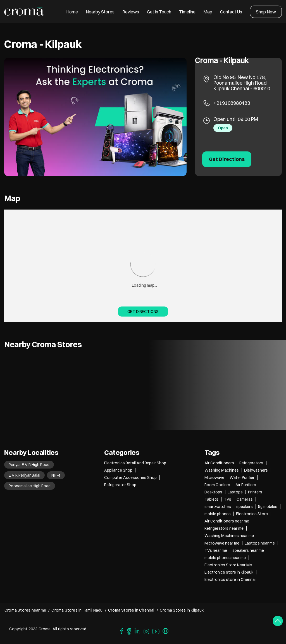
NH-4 (56, 475)
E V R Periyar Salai (24, 475)
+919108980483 (232, 103)
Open (223, 128)
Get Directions (143, 312)
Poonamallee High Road (30, 486)
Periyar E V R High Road (29, 465)
